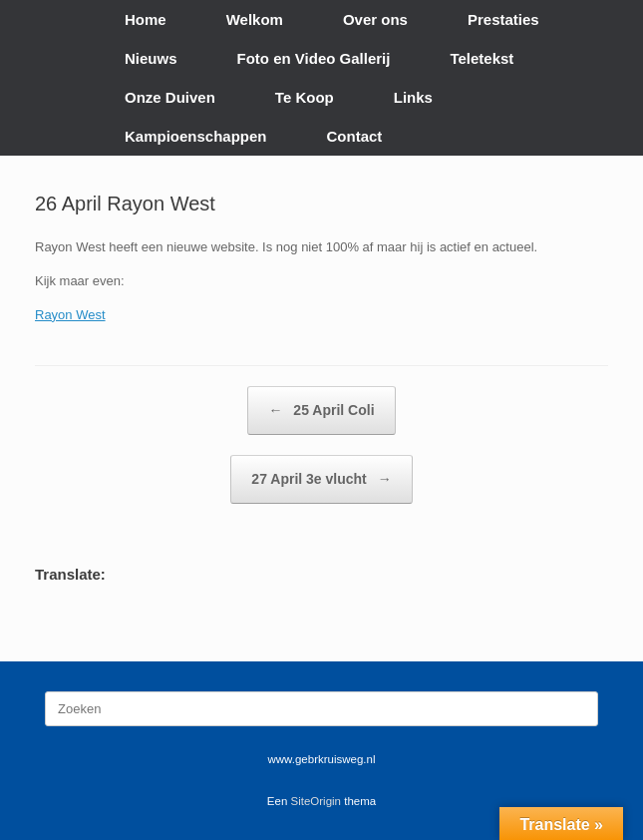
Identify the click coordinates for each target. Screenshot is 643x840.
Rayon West (70, 315)
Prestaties (503, 19)
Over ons (375, 19)
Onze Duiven (170, 97)
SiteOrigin (317, 801)
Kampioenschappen (196, 136)
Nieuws (151, 58)
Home (146, 19)
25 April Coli (321, 411)
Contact (355, 136)
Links (413, 97)
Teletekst (482, 58)
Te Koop (305, 97)
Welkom (255, 19)
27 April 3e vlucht (321, 479)
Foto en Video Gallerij (314, 58)
